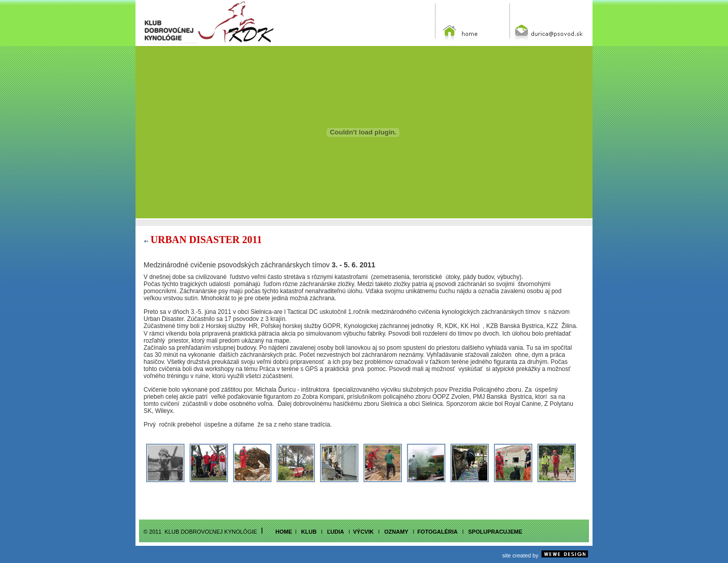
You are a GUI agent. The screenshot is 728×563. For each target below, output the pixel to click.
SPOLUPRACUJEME (495, 532)
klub (309, 532)
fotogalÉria (437, 532)
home (284, 532)
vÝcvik (363, 532)
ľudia (335, 532)
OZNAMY (396, 532)
